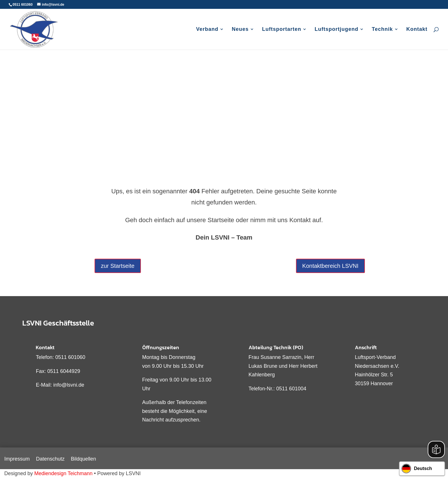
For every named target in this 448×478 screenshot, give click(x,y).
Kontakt (417, 30)
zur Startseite (118, 266)
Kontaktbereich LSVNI (330, 266)
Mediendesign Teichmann (63, 473)
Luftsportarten (282, 30)
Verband (207, 30)
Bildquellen (83, 459)
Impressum (17, 459)
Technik (382, 30)
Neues (240, 30)
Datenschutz (50, 459)
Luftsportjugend (336, 30)
